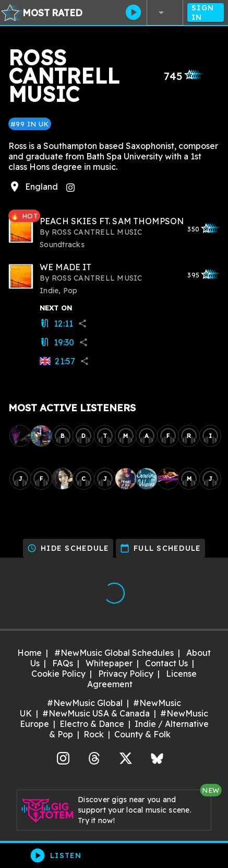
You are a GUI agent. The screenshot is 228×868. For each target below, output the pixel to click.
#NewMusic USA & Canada (96, 713)
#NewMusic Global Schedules (114, 653)
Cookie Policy (58, 674)
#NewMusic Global (85, 703)
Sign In (206, 13)
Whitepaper (109, 663)
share (82, 323)
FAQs (63, 663)
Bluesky (157, 757)
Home (29, 653)
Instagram (63, 757)
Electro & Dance (92, 724)
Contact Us (166, 663)
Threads (94, 757)
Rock (94, 734)
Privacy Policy (126, 674)
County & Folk (142, 734)
